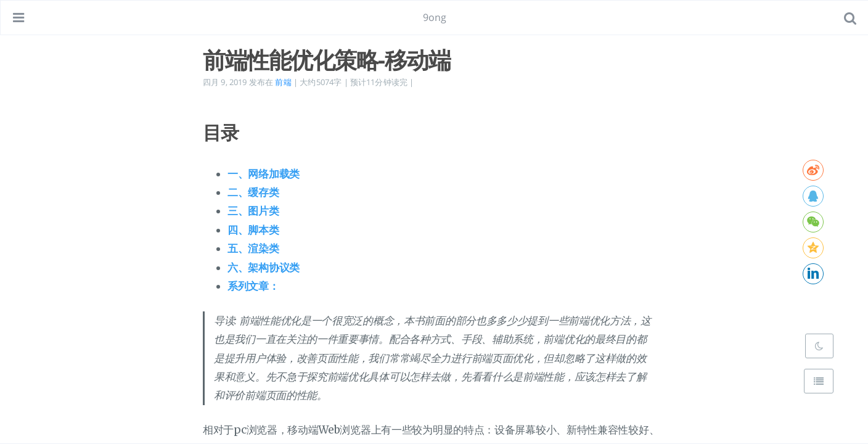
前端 (283, 82)
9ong (435, 17)
